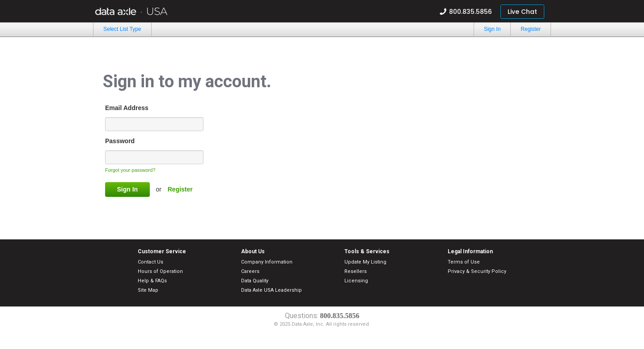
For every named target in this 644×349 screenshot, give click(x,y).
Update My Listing (365, 262)
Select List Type (122, 29)
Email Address (127, 108)
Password (120, 141)
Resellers (356, 271)
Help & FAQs (152, 281)
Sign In (492, 29)
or (159, 189)
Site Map (148, 290)
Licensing (356, 281)
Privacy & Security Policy (477, 271)
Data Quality (255, 281)
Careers (250, 271)
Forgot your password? (130, 170)
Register (531, 29)
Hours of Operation (160, 271)
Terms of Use (464, 262)
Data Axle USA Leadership (271, 290)
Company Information (267, 262)
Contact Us (150, 262)
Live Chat (522, 12)
